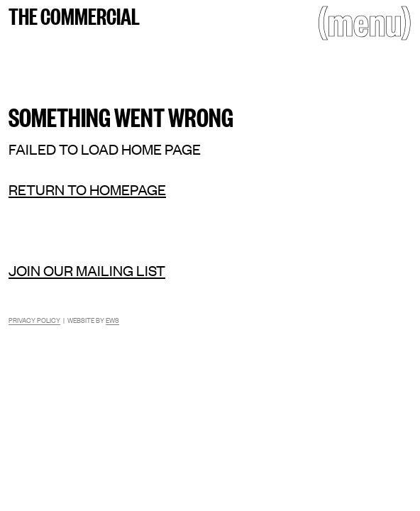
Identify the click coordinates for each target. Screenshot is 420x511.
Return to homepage (87, 189)
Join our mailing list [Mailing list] (87, 270)
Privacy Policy (34, 320)
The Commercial (74, 15)
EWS (112, 320)
